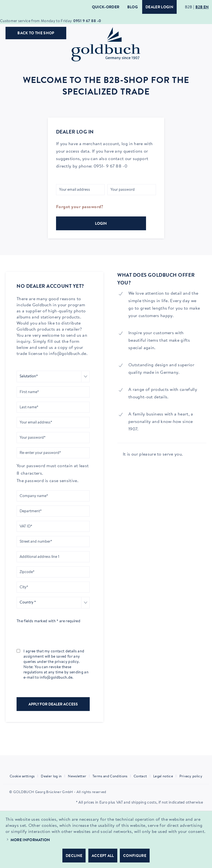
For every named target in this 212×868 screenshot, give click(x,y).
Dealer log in (51, 776)
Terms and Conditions (110, 776)
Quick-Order (106, 7)
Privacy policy (191, 776)
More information (30, 840)
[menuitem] (24, 777)
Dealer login (159, 7)
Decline (74, 856)
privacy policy (67, 662)
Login (101, 224)
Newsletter (77, 776)
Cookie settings (22, 776)
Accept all (103, 856)
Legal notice (163, 776)
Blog (132, 7)
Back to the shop (36, 33)
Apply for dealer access (53, 705)
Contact (140, 776)
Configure (135, 856)
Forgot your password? (80, 207)
